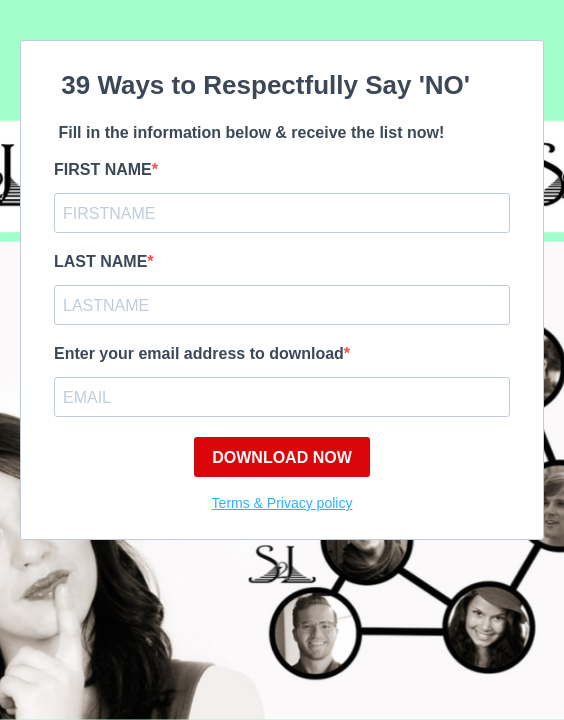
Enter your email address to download (199, 353)
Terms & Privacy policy (282, 503)
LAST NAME (100, 261)
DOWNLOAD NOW (282, 457)
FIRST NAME (103, 169)
